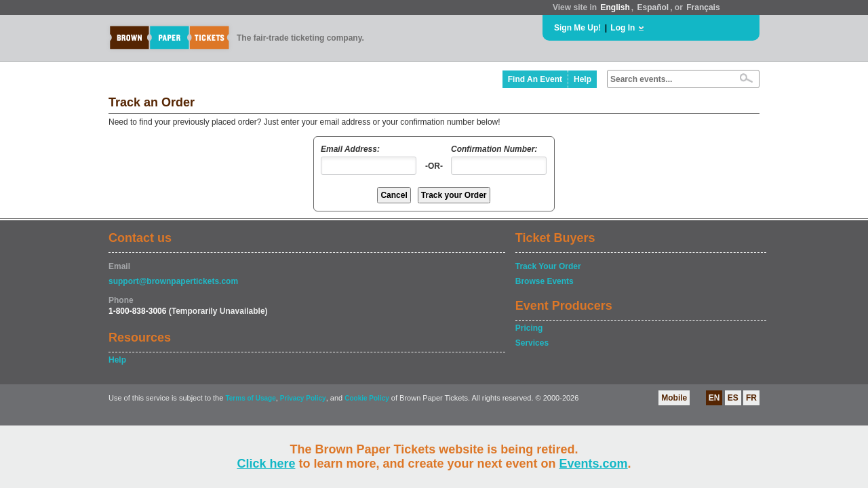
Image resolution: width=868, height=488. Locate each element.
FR (751, 398)
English (615, 7)
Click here (266, 464)
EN (714, 398)
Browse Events (545, 281)
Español (653, 7)
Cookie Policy (367, 398)
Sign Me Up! (577, 28)
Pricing (529, 328)
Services (532, 343)
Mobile (674, 398)
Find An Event (535, 79)
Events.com (594, 464)
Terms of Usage (250, 398)
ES (733, 398)
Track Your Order (548, 266)
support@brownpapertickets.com (173, 281)
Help (583, 79)
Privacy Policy (303, 398)
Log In (623, 28)
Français (703, 7)
